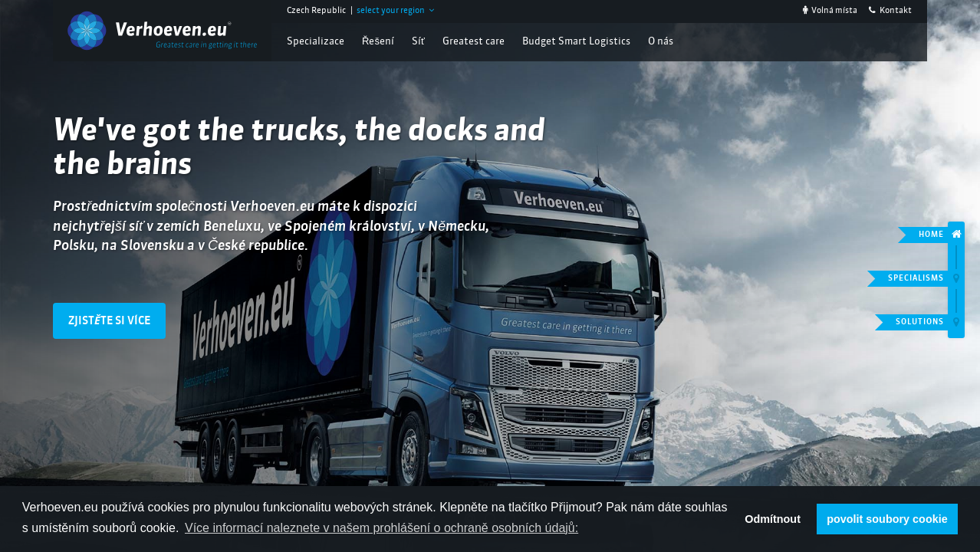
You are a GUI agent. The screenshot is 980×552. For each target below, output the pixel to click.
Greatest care (474, 42)
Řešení (378, 42)
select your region (395, 11)
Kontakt (890, 11)
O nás (661, 42)
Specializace (316, 42)
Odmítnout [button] (773, 519)
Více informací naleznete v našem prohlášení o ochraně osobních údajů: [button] (381, 528)
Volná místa (830, 11)
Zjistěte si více (109, 321)
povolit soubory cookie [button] (887, 519)
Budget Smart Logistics (576, 42)
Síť (418, 42)
